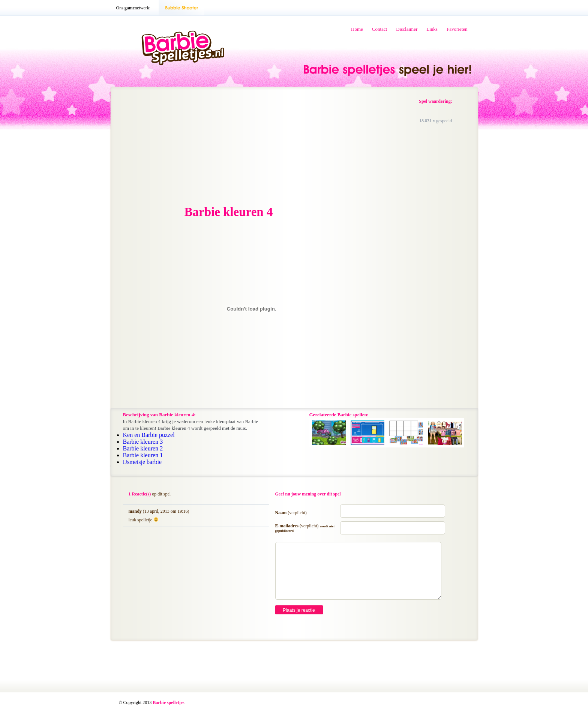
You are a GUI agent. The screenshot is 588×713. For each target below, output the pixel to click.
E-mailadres (305, 528)
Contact (379, 29)
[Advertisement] (180, 147)
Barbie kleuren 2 (143, 448)
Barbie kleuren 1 (143, 455)
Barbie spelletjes (168, 702)
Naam (291, 513)
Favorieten (457, 29)
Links (432, 29)
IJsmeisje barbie (142, 462)
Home (357, 29)
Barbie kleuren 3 (143, 442)
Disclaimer (407, 29)
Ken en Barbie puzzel (149, 435)
